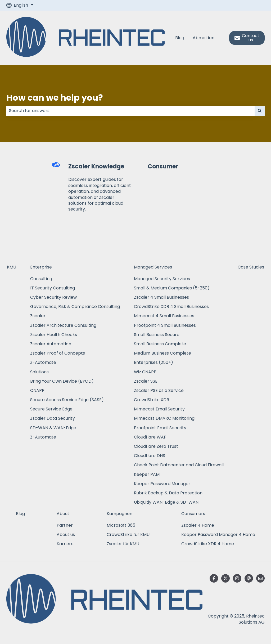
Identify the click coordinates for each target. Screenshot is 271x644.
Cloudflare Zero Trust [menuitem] (156, 446)
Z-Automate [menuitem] (43, 362)
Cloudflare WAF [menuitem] (150, 437)
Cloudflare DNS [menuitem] (150, 456)
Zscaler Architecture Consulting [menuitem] (63, 325)
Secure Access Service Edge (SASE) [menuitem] (67, 400)
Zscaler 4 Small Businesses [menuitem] (161, 297)
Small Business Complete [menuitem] (160, 344)
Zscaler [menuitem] (38, 316)
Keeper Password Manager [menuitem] (162, 484)
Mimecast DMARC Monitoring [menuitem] (164, 418)
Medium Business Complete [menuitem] (163, 353)
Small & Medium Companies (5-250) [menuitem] (172, 288)
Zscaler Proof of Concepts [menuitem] (58, 353)
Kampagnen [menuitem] (119, 514)
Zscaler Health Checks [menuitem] (54, 335)
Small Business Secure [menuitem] (157, 335)
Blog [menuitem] (20, 514)
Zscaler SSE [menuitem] (146, 381)
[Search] (260, 111)
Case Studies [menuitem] (251, 267)
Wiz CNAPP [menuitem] (145, 372)
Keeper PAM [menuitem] (147, 474)
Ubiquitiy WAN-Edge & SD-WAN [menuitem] (166, 502)
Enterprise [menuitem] (41, 267)
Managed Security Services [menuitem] (162, 279)
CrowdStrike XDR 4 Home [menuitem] (208, 544)
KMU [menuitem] (12, 267)
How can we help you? (55, 98)
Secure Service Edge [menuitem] (51, 409)
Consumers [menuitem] (193, 514)
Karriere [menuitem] (65, 544)
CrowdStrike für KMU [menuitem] (128, 535)
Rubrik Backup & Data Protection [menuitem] (168, 493)
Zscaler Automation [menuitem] (51, 344)
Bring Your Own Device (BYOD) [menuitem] (62, 381)
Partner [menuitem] (65, 525)
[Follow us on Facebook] (214, 578)
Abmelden (204, 38)
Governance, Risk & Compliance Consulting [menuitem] (75, 307)
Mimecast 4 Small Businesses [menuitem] (164, 316)
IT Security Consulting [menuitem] (53, 288)
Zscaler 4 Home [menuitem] (198, 525)
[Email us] (260, 578)
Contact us (247, 38)
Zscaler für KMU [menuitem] (123, 544)
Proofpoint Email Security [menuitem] (160, 428)
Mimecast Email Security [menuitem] (159, 409)
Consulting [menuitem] (41, 279)
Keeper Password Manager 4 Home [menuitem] (218, 535)
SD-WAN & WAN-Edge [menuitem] (53, 428)
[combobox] (130, 111)
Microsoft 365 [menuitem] (121, 525)
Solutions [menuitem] (39, 372)
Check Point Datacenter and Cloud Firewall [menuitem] (179, 465)
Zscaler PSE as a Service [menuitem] (159, 390)
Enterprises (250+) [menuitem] (153, 362)
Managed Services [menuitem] (153, 267)
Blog (180, 38)
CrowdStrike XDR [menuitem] (152, 400)
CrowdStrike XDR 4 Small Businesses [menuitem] (171, 307)
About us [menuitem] (66, 535)
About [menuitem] (63, 514)
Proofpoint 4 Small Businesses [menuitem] (165, 325)
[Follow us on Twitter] (225, 578)
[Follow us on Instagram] (237, 578)
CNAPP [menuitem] (37, 390)
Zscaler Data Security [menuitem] (53, 418)
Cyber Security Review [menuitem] (53, 297)
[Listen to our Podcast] (249, 578)
